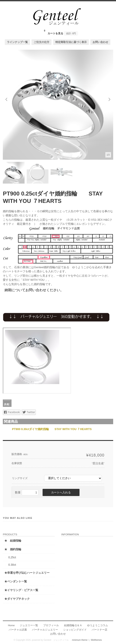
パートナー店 (99, 630)
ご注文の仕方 (41, 42)
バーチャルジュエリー (45, 630)
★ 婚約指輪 (13, 549)
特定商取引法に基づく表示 (71, 42)
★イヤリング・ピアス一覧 (21, 590)
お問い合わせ (100, 42)
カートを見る (61, 32)
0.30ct (12, 565)
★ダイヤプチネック (17, 599)
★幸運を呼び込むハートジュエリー (27, 573)
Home (11, 625)
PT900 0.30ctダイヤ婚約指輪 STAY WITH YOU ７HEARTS (52, 429)
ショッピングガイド (75, 630)
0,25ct (12, 557)
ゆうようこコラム (98, 625)
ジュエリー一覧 (29, 625)
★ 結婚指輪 (13, 541)
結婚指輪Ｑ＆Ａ (73, 625)
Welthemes (96, 640)
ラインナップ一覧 (17, 42)
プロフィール (51, 625)
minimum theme (80, 640)
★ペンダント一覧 (16, 581)
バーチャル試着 (18, 630)
